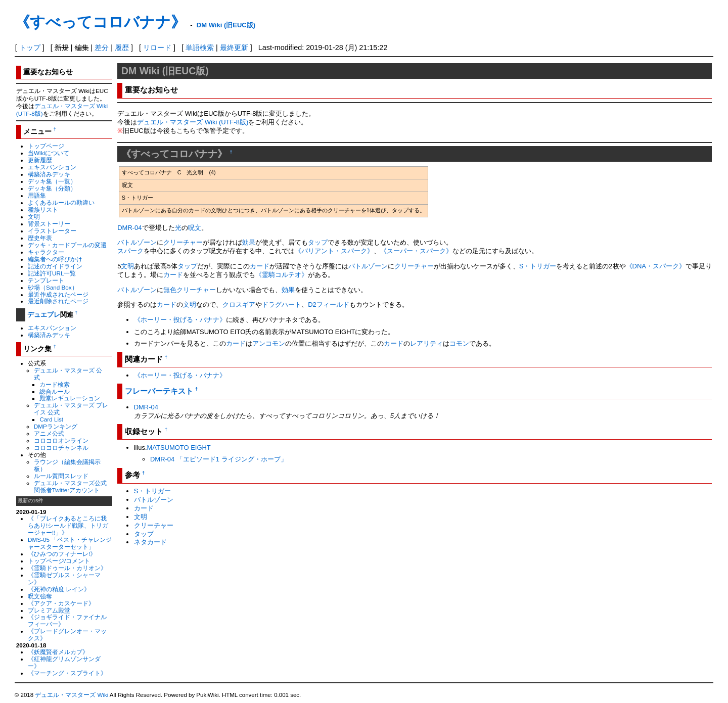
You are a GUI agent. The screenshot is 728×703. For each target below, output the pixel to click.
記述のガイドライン (55, 266)
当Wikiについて (49, 153)
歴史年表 (40, 238)
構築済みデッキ (49, 174)
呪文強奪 (40, 596)
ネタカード (150, 542)
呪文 (195, 228)
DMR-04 (129, 228)
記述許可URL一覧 (52, 273)
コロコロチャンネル (61, 448)
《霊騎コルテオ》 (282, 275)
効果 (249, 242)
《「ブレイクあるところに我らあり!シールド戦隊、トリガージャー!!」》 (68, 525)
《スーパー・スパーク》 (416, 251)
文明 (34, 217)
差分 (102, 48)
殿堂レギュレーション (70, 398)
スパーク (130, 251)
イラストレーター (52, 231)
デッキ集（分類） (52, 188)
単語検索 (200, 48)
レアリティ (426, 343)
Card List (51, 419)
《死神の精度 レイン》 (59, 589)
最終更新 (234, 48)
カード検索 (55, 384)
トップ (30, 48)
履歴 (122, 48)
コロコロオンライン (61, 440)
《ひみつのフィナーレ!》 (62, 554)
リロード (157, 48)
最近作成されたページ (58, 294)
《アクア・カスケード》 (61, 603)
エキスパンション (52, 167)
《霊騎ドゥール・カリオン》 (67, 568)
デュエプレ (44, 315)
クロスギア (239, 304)
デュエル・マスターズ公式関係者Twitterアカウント (70, 486)
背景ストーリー (49, 224)
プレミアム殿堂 (49, 610)
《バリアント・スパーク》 (334, 251)
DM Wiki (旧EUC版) (226, 25)
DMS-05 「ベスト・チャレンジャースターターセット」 (70, 543)
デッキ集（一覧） (52, 181)
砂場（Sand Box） (53, 287)
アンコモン (269, 343)
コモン (459, 343)
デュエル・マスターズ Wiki (72, 695)
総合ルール (55, 391)
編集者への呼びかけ (55, 259)
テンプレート (46, 280)
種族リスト (43, 209)
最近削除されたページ (58, 301)
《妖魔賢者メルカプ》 (58, 652)
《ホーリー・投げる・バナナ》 (180, 320)
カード (260, 266)
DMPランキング (56, 426)
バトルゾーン (137, 242)
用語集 (37, 195)
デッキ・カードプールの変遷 (67, 245)
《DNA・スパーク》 (656, 266)
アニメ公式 (49, 433)
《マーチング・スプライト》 (67, 673)
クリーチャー (183, 242)
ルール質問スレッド (61, 476)
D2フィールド (329, 304)
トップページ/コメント (59, 561)
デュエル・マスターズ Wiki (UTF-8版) (193, 122)
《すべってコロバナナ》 (100, 22)
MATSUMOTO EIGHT (179, 448)
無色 (170, 290)
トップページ (46, 146)
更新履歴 (40, 160)
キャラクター (46, 252)
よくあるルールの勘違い (61, 202)
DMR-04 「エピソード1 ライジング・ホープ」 (219, 459)
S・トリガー (538, 266)
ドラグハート (282, 304)
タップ (318, 242)
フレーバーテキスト (159, 391)
